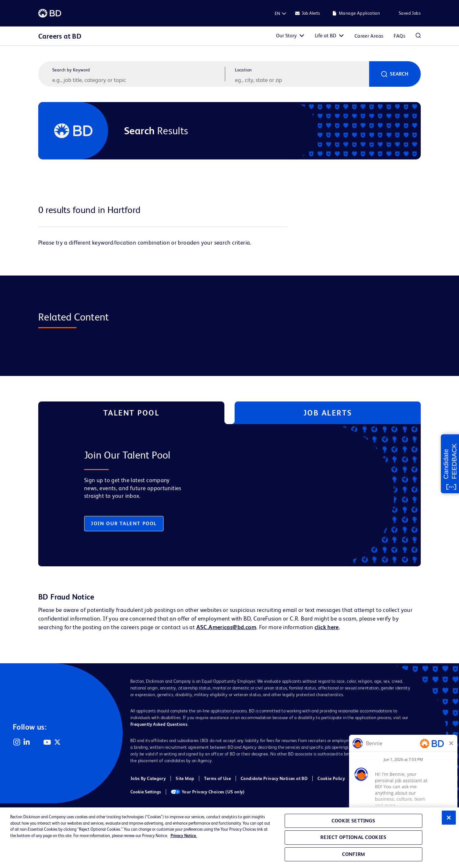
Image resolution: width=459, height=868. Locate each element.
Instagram (17, 742)
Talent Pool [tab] (131, 413)
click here (327, 627)
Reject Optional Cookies (353, 837)
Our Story (286, 36)
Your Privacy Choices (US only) (208, 792)
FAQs (399, 36)
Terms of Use (217, 778)
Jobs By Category (148, 778)
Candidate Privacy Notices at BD (274, 778)
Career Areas (369, 36)
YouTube (47, 742)
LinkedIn (27, 742)
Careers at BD (60, 36)
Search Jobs (418, 36)
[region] (229, 838)
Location (243, 70)
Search (399, 74)
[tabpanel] (216, 495)
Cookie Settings (146, 792)
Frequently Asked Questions (159, 724)
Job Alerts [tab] (328, 413)
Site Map (185, 778)
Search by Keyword (71, 70)
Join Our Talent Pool (124, 523)
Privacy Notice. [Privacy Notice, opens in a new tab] (184, 836)
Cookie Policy (331, 778)
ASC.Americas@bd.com (226, 627)
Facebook (37, 742)
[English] (277, 13)
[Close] (449, 818)
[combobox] (301, 80)
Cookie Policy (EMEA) (377, 778)
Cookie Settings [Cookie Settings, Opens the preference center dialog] (353, 821)
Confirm (353, 854)
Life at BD (326, 36)
